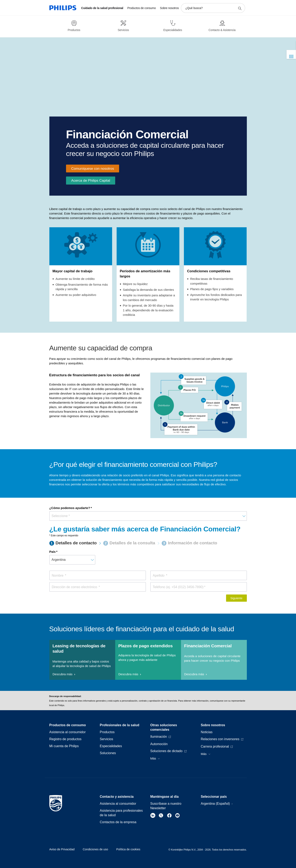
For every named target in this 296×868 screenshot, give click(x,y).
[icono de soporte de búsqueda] (240, 8)
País (53, 552)
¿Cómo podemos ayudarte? (70, 508)
